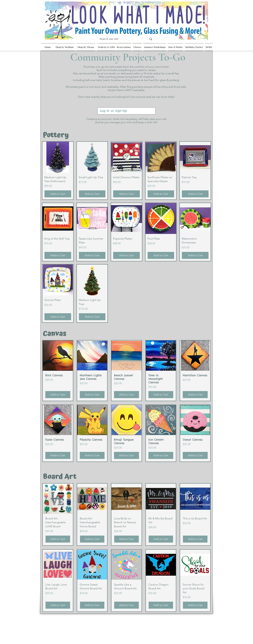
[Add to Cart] (58, 194)
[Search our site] (121, 39)
